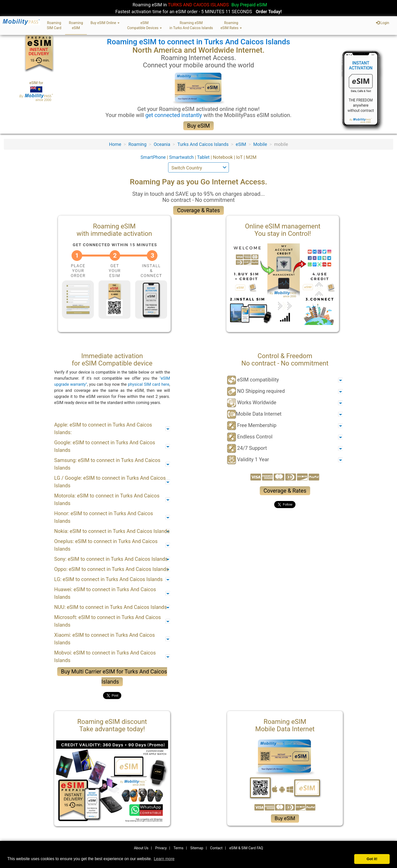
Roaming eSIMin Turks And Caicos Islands (191, 25)
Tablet (204, 157)
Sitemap (197, 848)
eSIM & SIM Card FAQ (246, 848)
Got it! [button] (372, 859)
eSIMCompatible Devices (144, 25)
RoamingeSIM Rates (231, 25)
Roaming (137, 144)
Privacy (161, 848)
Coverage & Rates (198, 210)
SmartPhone (154, 157)
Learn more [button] (164, 859)
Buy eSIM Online (105, 23)
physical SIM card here (148, 384)
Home (115, 144)
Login (383, 23)
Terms (178, 848)
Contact (216, 848)
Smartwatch (182, 157)
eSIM (241, 144)
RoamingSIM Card (54, 25)
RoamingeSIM (76, 25)
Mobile (260, 144)
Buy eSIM (198, 126)
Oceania (162, 144)
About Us (141, 848)
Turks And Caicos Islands (203, 144)
